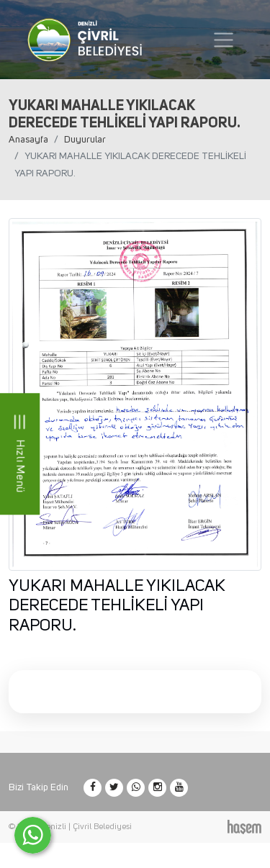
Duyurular (85, 140)
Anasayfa (28, 140)
